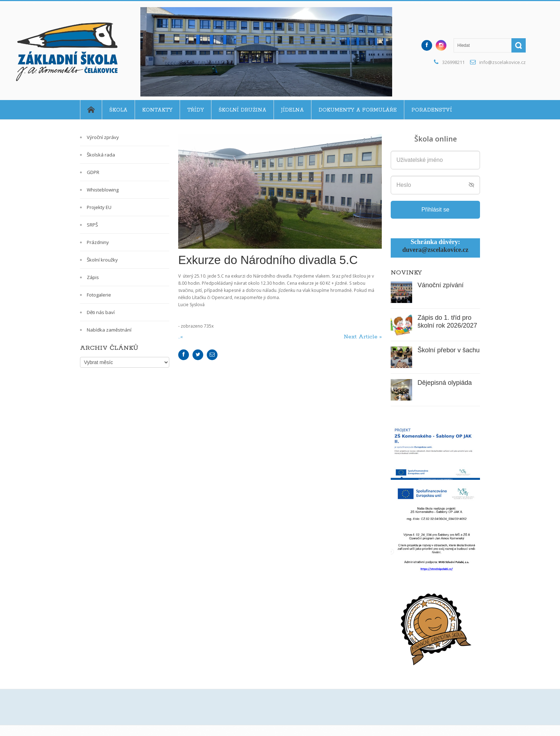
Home (91, 110)
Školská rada (101, 155)
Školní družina (242, 110)
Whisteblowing (103, 190)
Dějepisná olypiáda (445, 383)
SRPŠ (92, 225)
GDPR (93, 172)
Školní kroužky (102, 260)
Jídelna (292, 110)
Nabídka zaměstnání (109, 330)
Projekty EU (99, 207)
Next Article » (363, 337)
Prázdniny (98, 242)
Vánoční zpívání (441, 285)
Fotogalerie (99, 295)
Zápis (93, 277)
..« (181, 337)
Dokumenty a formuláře (358, 110)
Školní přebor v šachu (449, 350)
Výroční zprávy (103, 137)
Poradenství (432, 110)
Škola (118, 110)
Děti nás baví (101, 312)
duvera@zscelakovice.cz (435, 250)
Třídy (196, 110)
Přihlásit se (435, 210)
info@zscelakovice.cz (502, 62)
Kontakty (157, 110)
